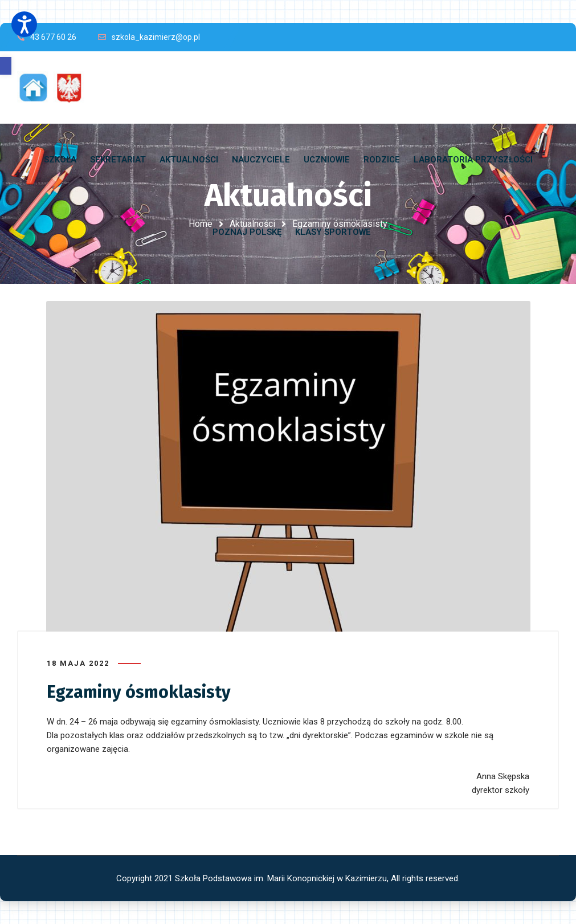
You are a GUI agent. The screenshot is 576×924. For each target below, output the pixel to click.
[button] (6, 66)
